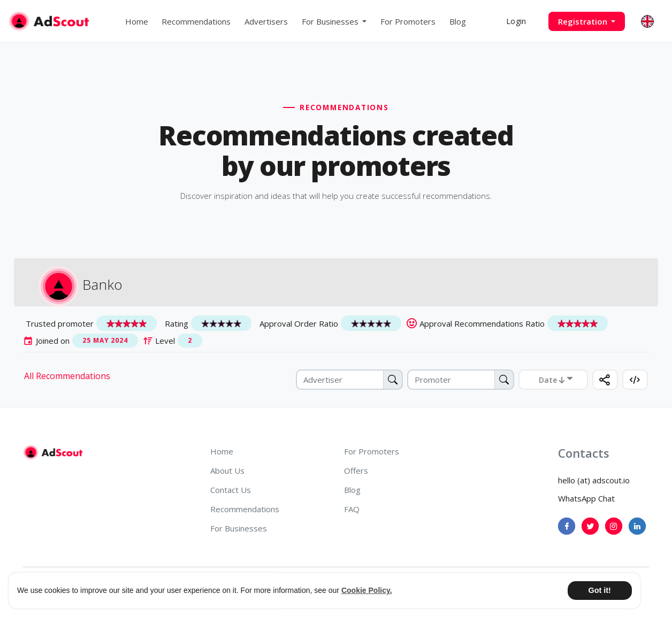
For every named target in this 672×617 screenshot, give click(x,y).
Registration (584, 21)
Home (137, 21)
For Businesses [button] (331, 21)
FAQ (352, 509)
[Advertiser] (349, 380)
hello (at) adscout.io (594, 480)
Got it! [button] (599, 590)
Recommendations (196, 21)
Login (516, 21)
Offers (356, 471)
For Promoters (408, 21)
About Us (227, 471)
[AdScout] (53, 452)
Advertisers (266, 21)
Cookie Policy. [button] (367, 590)
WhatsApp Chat (586, 498)
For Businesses (239, 528)
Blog (458, 21)
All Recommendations (67, 376)
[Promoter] (461, 380)
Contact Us (231, 490)
